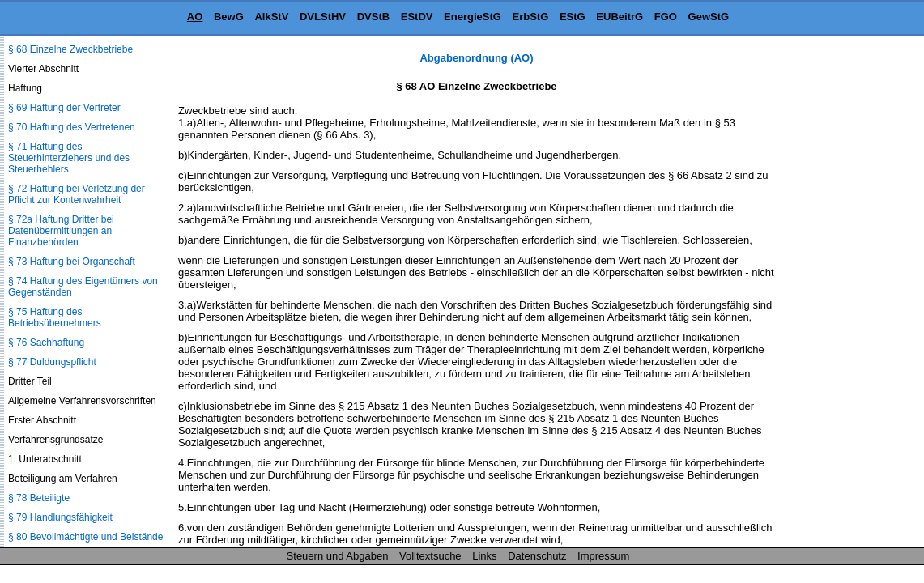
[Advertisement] (843, 295)
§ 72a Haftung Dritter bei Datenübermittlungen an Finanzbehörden (61, 231)
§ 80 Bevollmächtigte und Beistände (85, 537)
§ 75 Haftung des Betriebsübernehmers (55, 317)
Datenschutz (537, 556)
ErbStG (531, 17)
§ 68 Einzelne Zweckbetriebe (70, 49)
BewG (229, 17)
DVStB (373, 17)
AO (195, 17)
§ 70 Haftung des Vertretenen (72, 127)
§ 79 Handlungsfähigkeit (60, 517)
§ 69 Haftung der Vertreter (64, 108)
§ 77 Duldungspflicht (52, 362)
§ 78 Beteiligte (39, 498)
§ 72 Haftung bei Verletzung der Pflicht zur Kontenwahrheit (77, 194)
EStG (573, 17)
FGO (666, 17)
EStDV (417, 17)
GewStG (709, 17)
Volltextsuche (430, 556)
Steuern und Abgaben (338, 556)
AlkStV (271, 17)
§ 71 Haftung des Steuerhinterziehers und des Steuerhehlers (69, 158)
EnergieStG (473, 17)
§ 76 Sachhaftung (46, 343)
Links (484, 556)
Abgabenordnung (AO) (476, 58)
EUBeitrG (620, 17)
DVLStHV (323, 17)
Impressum (603, 556)
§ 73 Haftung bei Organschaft (72, 262)
